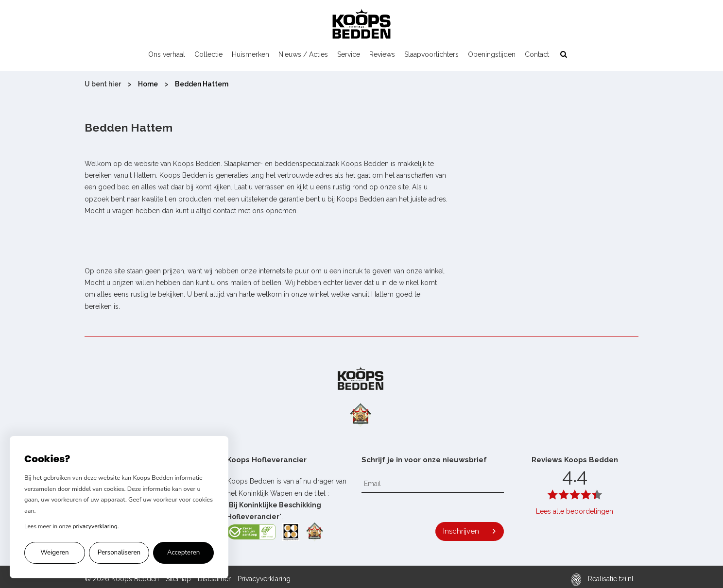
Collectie (208, 54)
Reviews (382, 54)
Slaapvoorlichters (431, 54)
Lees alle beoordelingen (575, 511)
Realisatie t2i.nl (602, 580)
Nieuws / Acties (303, 54)
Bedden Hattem (202, 84)
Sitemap (178, 579)
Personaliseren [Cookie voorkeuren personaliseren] (119, 553)
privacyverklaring (95, 526)
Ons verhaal (167, 54)
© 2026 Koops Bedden (122, 579)
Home (148, 84)
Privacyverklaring (264, 579)
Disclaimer (214, 579)
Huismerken (250, 54)
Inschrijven (461, 531)
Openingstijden (492, 54)
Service (349, 54)
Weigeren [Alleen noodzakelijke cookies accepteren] (54, 553)
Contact (537, 54)
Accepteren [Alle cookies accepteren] (184, 553)
